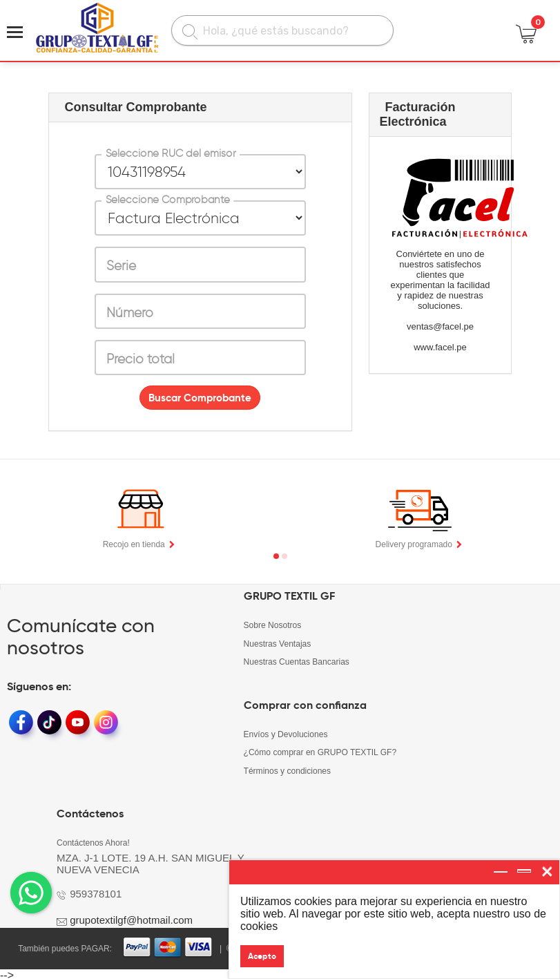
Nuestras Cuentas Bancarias (297, 661)
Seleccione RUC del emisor (170, 153)
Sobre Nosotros (272, 625)
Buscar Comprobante (200, 398)
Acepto (262, 956)
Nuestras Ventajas (277, 643)
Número (130, 313)
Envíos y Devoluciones (286, 733)
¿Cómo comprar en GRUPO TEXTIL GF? (320, 751)
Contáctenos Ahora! (93, 840)
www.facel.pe (440, 347)
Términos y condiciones (287, 769)
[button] (276, 556)
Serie (121, 266)
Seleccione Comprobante (167, 200)
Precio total (141, 359)
